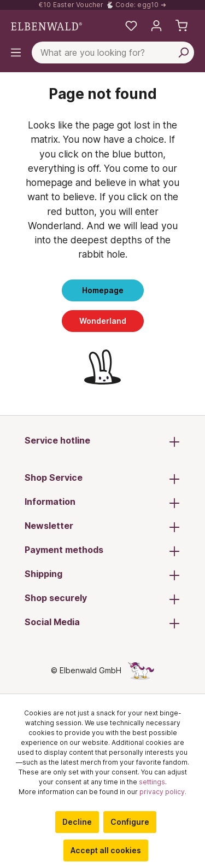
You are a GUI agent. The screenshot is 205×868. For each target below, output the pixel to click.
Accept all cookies (106, 850)
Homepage (103, 290)
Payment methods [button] (102, 551)
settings (152, 782)
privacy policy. (163, 792)
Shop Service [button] (102, 479)
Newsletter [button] (102, 527)
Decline (77, 822)
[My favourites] (131, 26)
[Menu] (16, 53)
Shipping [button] (102, 575)
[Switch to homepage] (46, 26)
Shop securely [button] (102, 599)
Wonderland (103, 321)
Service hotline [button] (102, 441)
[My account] (156, 26)
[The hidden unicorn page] (141, 670)
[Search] (183, 53)
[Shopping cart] (181, 26)
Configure (130, 822)
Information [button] (102, 503)
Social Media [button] (102, 623)
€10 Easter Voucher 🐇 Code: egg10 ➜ (102, 5)
